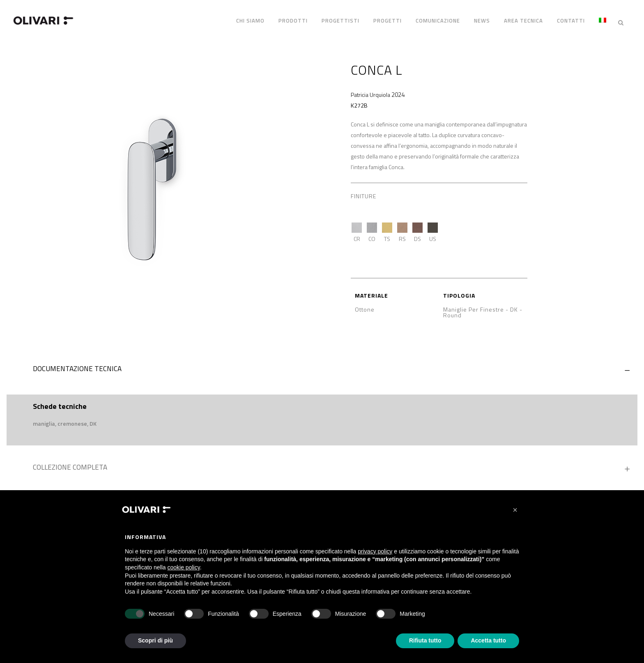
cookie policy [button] (184, 567)
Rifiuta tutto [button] (425, 640)
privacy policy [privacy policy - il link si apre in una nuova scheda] (375, 551)
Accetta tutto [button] (488, 640)
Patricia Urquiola (370, 88)
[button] (515, 510)
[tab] (322, 365)
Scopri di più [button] (155, 640)
